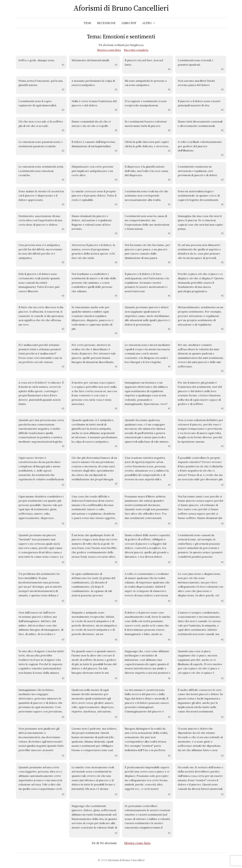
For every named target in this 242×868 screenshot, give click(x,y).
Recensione (106, 23)
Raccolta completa (136, 50)
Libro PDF (129, 23)
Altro (147, 23)
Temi (87, 23)
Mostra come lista (109, 50)
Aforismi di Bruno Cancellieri (121, 8)
